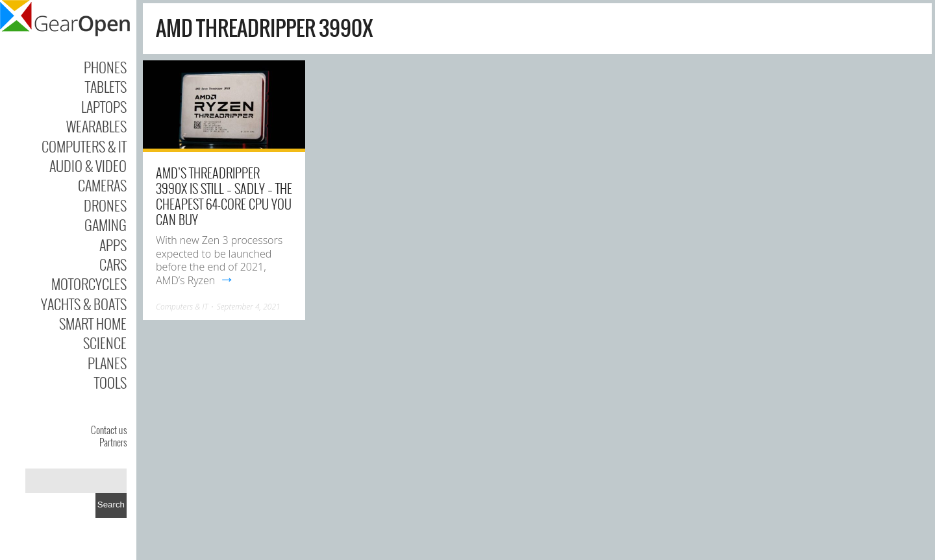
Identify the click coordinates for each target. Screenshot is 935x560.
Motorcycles (89, 284)
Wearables (96, 126)
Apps (113, 245)
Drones (105, 205)
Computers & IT (84, 146)
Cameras (102, 185)
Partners (113, 442)
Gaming (106, 225)
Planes (107, 363)
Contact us (109, 430)
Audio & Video (88, 165)
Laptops (104, 106)
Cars (113, 264)
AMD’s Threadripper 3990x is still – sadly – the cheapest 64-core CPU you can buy (224, 196)
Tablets (106, 86)
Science (105, 343)
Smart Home (93, 323)
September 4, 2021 (249, 307)
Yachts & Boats (84, 304)
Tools (110, 382)
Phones (105, 67)
